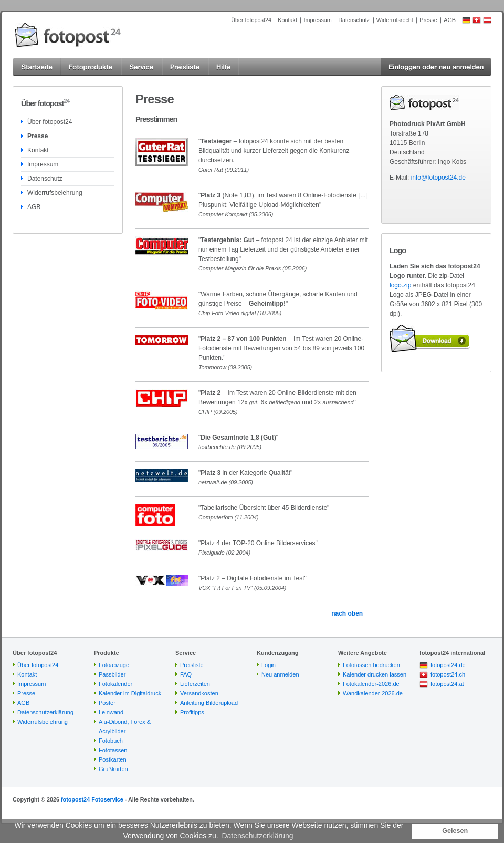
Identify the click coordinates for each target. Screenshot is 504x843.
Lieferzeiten (195, 684)
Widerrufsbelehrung (55, 193)
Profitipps (192, 712)
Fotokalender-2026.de (371, 684)
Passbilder (112, 674)
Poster (107, 703)
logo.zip (400, 285)
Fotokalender (115, 684)
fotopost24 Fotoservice (92, 799)
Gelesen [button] (455, 831)
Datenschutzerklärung (45, 712)
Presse (428, 20)
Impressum (317, 20)
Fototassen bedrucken (371, 665)
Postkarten (113, 759)
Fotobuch (111, 741)
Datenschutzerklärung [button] (257, 836)
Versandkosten (199, 693)
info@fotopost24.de (438, 178)
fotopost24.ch (448, 674)
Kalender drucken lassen (375, 674)
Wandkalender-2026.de (373, 693)
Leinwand (111, 712)
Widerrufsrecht (395, 20)
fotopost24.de (448, 665)
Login (269, 665)
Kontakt (287, 20)
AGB (450, 20)
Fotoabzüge (114, 665)
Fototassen (113, 750)
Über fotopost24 (251, 20)
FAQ (186, 674)
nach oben (347, 613)
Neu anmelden (280, 674)
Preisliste (192, 665)
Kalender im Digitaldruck (130, 693)
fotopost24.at (447, 684)
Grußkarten (113, 769)
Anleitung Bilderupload (209, 703)
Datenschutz (354, 20)
